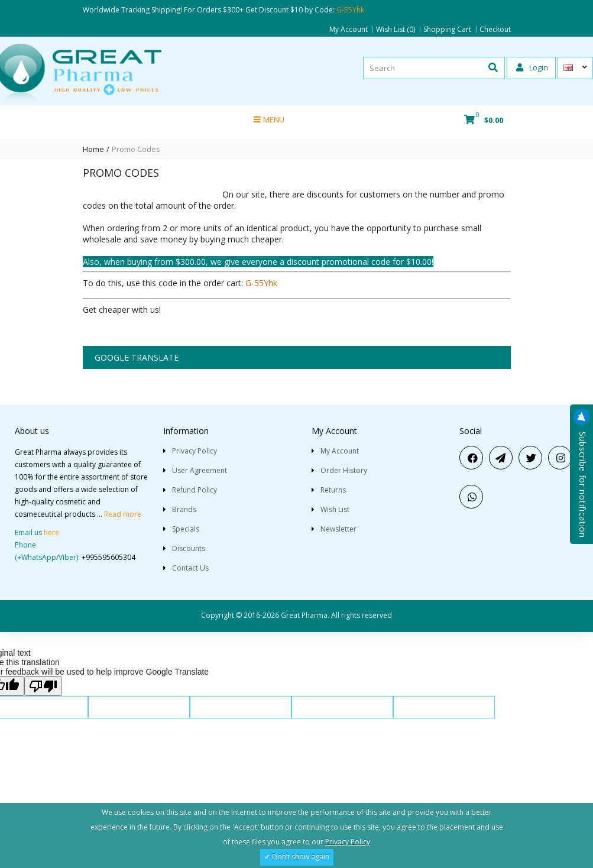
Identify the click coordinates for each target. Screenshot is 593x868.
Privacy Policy (195, 451)
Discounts (189, 548)
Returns (333, 490)
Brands (184, 509)
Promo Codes (136, 149)
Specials (186, 529)
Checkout (495, 30)
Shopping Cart (447, 30)
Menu (269, 119)
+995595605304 (108, 557)
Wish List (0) (396, 30)
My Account (349, 30)
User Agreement (200, 470)
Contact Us (190, 568)
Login (532, 67)
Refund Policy (195, 490)
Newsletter (338, 529)
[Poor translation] (43, 686)
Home (93, 149)
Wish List (335, 509)
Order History (344, 470)
